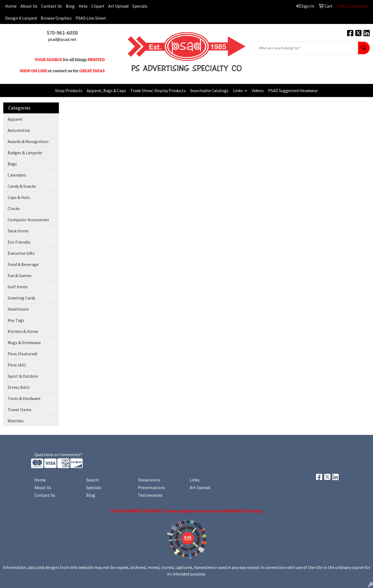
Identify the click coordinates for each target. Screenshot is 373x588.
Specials (140, 6)
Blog (70, 6)
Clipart (98, 6)
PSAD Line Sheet (91, 18)
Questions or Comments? (58, 454)
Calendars (17, 175)
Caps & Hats (19, 197)
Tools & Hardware (24, 398)
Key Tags (16, 320)
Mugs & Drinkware (24, 343)
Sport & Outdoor (23, 376)
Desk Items (18, 231)
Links (238, 90)
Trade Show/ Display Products (158, 90)
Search (92, 480)
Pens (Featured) (22, 354)
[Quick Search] (305, 48)
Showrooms (149, 480)
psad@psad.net (62, 39)
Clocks (14, 208)
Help (83, 6)
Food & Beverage (23, 264)
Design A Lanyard (21, 18)
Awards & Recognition (28, 141)
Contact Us (52, 6)
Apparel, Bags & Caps (106, 90)
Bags (12, 164)
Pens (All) (17, 365)
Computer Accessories (28, 220)
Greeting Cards (22, 298)
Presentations (151, 487)
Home (40, 480)
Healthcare (18, 309)
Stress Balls (19, 387)
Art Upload (118, 6)
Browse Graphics (56, 18)
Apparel (15, 119)
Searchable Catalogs (209, 90)
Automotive (19, 130)
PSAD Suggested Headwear (293, 90)
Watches (16, 421)
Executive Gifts (21, 253)
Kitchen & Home (23, 331)
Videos (258, 90)
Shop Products (69, 90)
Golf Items (18, 287)
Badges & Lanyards (25, 153)
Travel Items (19, 410)
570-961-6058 (62, 33)
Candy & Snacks (22, 186)
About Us (29, 6)
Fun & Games (20, 275)
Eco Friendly (19, 242)
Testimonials (150, 495)
